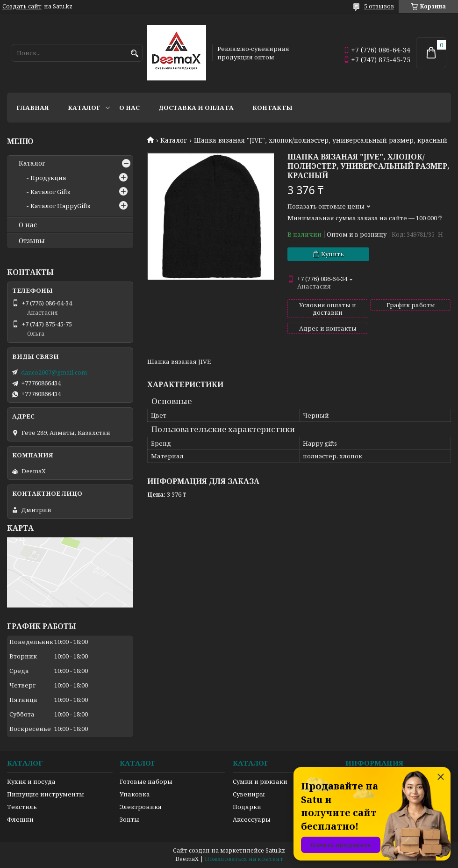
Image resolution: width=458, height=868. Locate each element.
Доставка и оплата (196, 108)
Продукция (48, 178)
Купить (333, 254)
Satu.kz (275, 850)
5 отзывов (379, 6)
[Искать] (134, 54)
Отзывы (32, 241)
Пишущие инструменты (46, 794)
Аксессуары (252, 819)
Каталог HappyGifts (60, 206)
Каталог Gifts (50, 192)
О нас (129, 108)
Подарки (247, 807)
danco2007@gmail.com (54, 372)
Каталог (84, 108)
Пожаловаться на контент (244, 859)
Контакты (272, 108)
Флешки (20, 819)
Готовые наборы (146, 781)
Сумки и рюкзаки (260, 781)
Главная (33, 108)
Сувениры (249, 794)
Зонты (129, 819)
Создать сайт (22, 7)
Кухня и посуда (31, 781)
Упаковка (135, 794)
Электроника (141, 807)
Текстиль (22, 807)
